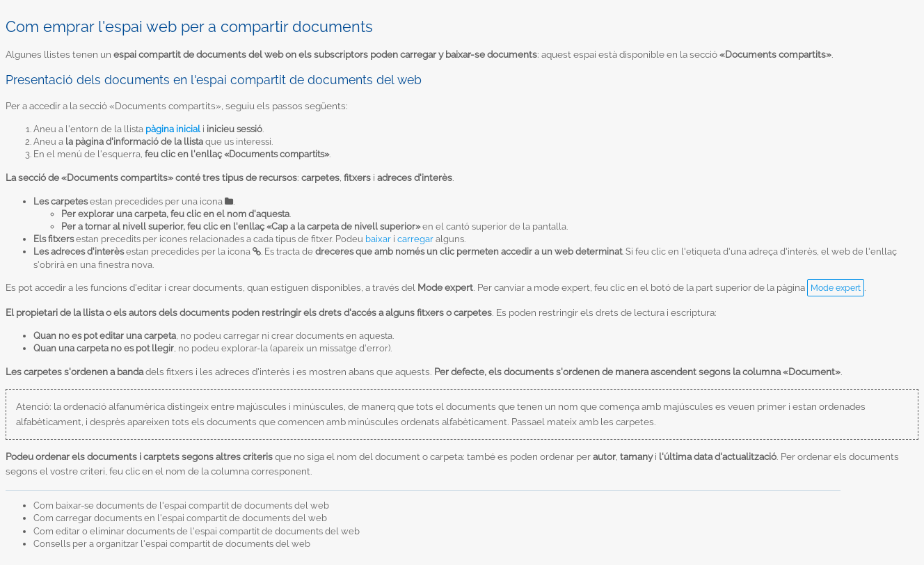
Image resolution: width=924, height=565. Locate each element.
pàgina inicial (173, 129)
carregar (415, 239)
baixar (378, 239)
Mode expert (836, 288)
